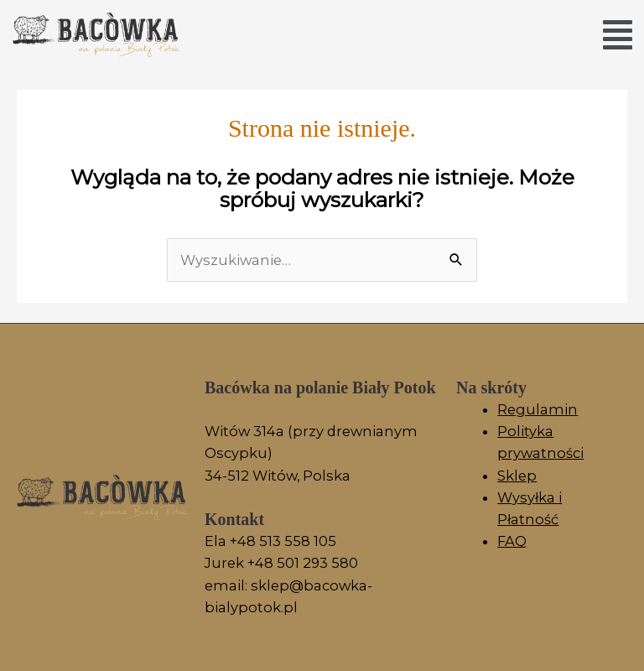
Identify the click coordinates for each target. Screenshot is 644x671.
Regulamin (538, 409)
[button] (618, 35)
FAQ (512, 541)
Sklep (517, 476)
